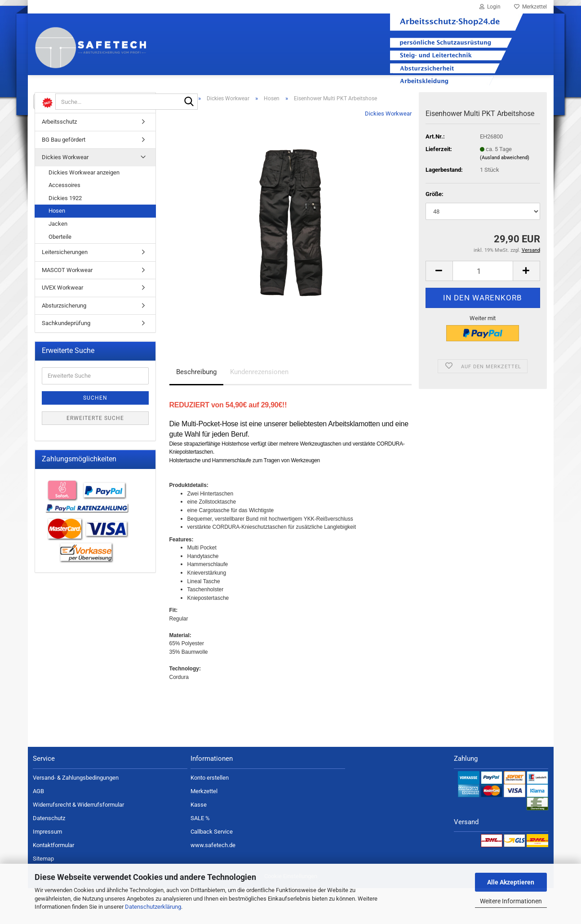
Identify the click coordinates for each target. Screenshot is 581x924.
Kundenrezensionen (259, 408)
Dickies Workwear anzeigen (84, 208)
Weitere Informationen (511, 901)
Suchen (95, 434)
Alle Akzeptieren (511, 882)
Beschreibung (196, 408)
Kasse (199, 841)
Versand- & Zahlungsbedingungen (76, 814)
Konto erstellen (210, 814)
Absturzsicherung (64, 341)
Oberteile (60, 273)
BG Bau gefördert (64, 176)
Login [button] (490, 7)
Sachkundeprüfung (66, 359)
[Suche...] (44, 102)
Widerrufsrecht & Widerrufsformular (78, 841)
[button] (439, 307)
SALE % (200, 854)
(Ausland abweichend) (505, 194)
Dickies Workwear (388, 150)
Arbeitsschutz (59, 158)
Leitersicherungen (65, 288)
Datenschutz (49, 854)
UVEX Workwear (62, 324)
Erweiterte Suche (95, 454)
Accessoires (64, 221)
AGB (38, 827)
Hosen (57, 247)
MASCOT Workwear (67, 306)
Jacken (58, 260)
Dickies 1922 (65, 234)
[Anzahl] (483, 307)
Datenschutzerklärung (153, 907)
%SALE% (62, 139)
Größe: (435, 230)
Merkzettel (530, 7)
